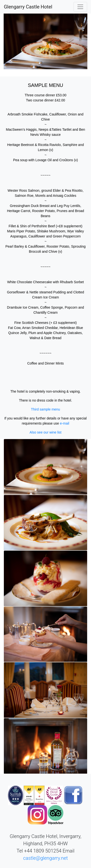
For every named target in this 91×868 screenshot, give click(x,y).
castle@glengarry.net (45, 858)
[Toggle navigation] (80, 7)
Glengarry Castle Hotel (28, 7)
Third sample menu (46, 409)
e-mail (65, 423)
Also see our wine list (46, 432)
